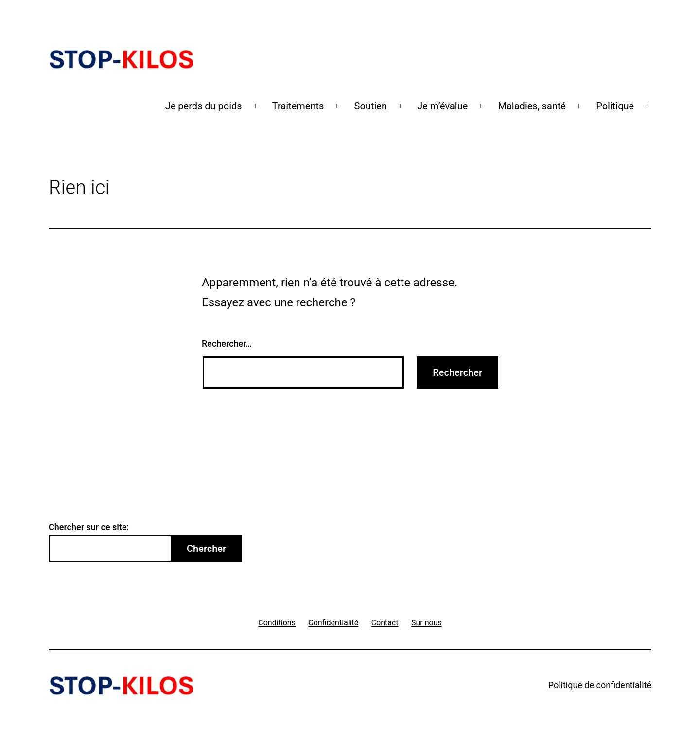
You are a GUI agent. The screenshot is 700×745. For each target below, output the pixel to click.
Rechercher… (227, 344)
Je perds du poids (204, 106)
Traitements (298, 106)
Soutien (371, 106)
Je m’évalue (442, 106)
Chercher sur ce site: (89, 527)
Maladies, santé (532, 106)
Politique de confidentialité (600, 685)
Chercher (206, 549)
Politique (615, 106)
